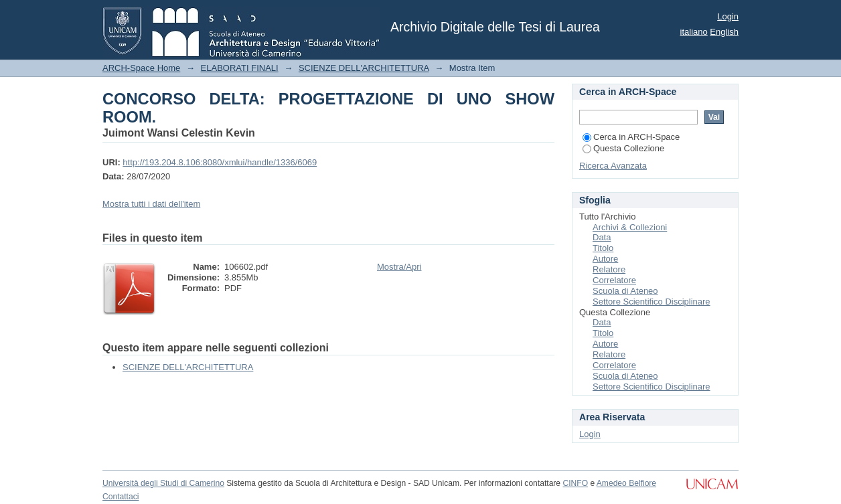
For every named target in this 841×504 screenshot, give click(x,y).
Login (728, 16)
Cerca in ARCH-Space (631, 137)
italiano (694, 32)
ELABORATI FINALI (240, 68)
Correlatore (614, 280)
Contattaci (121, 497)
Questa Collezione (623, 148)
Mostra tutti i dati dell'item (151, 204)
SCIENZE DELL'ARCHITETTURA (364, 68)
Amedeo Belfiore (626, 483)
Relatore (609, 269)
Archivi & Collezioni (630, 227)
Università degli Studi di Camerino (163, 483)
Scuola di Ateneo (625, 291)
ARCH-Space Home (141, 68)
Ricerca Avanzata (613, 166)
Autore (605, 259)
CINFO (575, 483)
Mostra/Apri (399, 267)
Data (602, 237)
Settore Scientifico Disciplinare (652, 302)
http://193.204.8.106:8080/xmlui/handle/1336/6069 (220, 162)
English (724, 32)
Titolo (603, 248)
